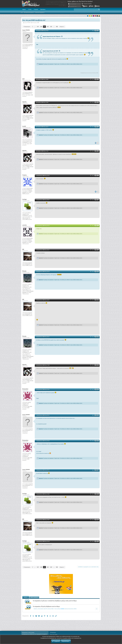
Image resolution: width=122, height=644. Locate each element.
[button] (87, 10)
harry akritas (57, 609)
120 (41, 27)
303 (57, 27)
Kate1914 (46, 609)
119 (38, 27)
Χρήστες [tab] (26, 597)
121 (44, 27)
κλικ (37, 44)
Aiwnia (49, 609)
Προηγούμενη (27, 27)
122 (48, 27)
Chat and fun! (32, 4)
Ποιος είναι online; (54, 635)
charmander (40, 609)
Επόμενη (62, 27)
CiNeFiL (75, 609)
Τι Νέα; (30, 9)
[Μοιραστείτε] (93, 31)
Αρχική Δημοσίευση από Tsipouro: (52, 36)
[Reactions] (96, 143)
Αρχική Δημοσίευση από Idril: (50, 51)
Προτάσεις (43, 9)
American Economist (69, 609)
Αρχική (24, 9)
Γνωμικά (36, 9)
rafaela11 (35, 609)
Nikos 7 (53, 609)
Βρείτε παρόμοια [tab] (34, 597)
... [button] (35, 27)
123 (51, 27)
